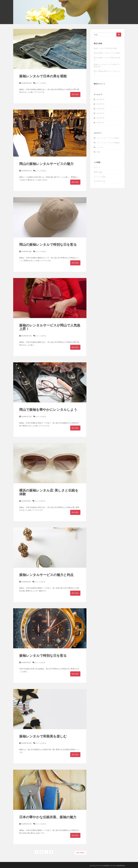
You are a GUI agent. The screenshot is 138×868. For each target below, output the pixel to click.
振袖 (98, 152)
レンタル (100, 147)
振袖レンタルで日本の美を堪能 (43, 76)
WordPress (121, 866)
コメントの (100, 176)
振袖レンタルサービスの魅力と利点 (46, 575)
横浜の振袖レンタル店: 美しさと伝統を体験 (49, 492)
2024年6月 (100, 99)
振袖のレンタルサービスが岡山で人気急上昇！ (50, 327)
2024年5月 (100, 104)
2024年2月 (100, 118)
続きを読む (75, 94)
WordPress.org (99, 181)
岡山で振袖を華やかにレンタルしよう (48, 410)
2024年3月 (100, 113)
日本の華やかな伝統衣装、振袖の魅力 (48, 817)
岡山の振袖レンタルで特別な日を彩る (48, 244)
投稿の (98, 172)
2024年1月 (100, 122)
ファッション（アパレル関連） (108, 138)
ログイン (97, 167)
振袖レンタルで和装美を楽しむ (43, 736)
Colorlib (106, 866)
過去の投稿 (80, 853)
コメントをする (41, 83)
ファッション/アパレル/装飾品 (108, 143)
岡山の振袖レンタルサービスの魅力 (46, 164)
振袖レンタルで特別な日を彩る (43, 655)
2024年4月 (100, 109)
